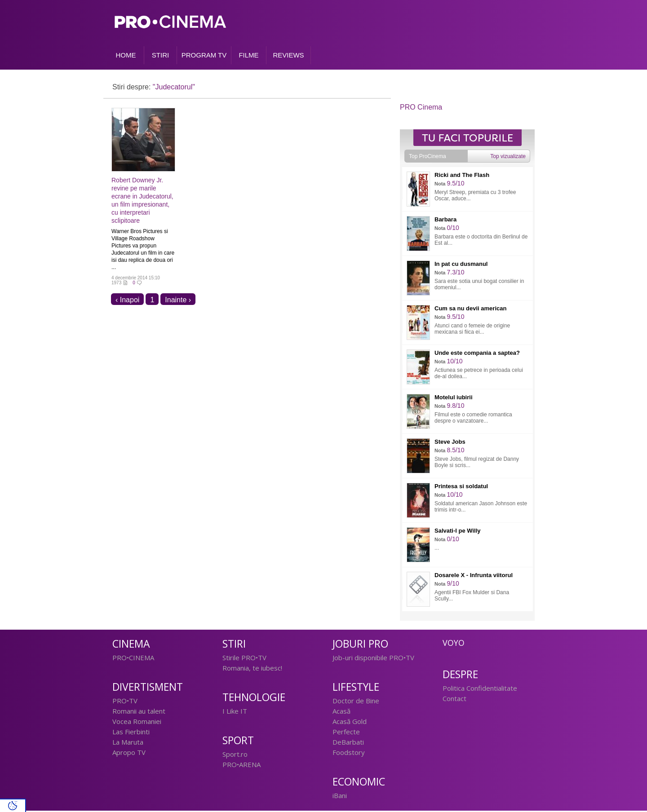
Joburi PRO (360, 645)
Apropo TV (129, 754)
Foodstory (349, 754)
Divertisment (148, 688)
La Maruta (128, 743)
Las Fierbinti (131, 733)
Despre (460, 676)
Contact (454, 700)
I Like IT (235, 712)
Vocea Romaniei (137, 723)
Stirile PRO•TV (244, 659)
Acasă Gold (350, 723)
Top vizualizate (508, 158)
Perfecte (346, 733)
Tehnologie (254, 699)
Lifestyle (356, 688)
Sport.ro (235, 755)
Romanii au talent (139, 712)
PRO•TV (125, 702)
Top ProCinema (428, 158)
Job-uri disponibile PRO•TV (373, 659)
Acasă (341, 712)
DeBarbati (348, 743)
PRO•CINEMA (133, 659)
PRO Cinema (421, 108)
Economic (359, 783)
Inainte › (178, 301)
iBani (340, 797)
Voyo (454, 644)
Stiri (234, 645)
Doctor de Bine (356, 702)
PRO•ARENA (242, 766)
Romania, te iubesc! (252, 669)
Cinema (131, 645)
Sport (238, 742)
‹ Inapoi (127, 301)
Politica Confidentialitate (480, 689)
